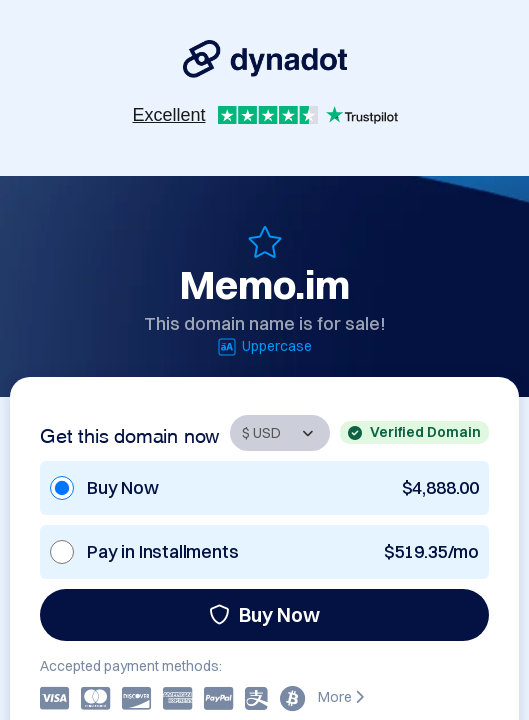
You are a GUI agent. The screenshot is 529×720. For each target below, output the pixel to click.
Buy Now (264, 614)
